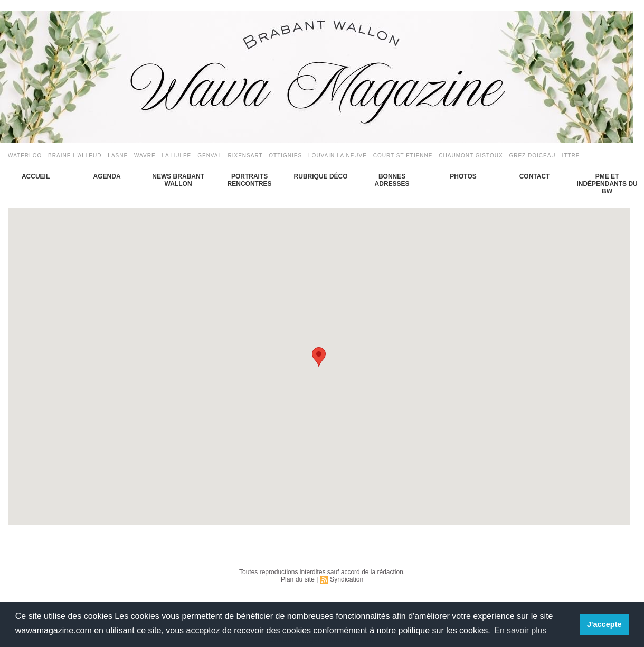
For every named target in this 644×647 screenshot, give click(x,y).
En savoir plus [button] (521, 630)
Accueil (36, 176)
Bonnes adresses (392, 180)
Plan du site (298, 579)
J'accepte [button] (605, 624)
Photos (463, 176)
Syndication (346, 579)
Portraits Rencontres (250, 180)
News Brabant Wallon (178, 180)
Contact (535, 176)
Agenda (107, 176)
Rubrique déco (321, 176)
